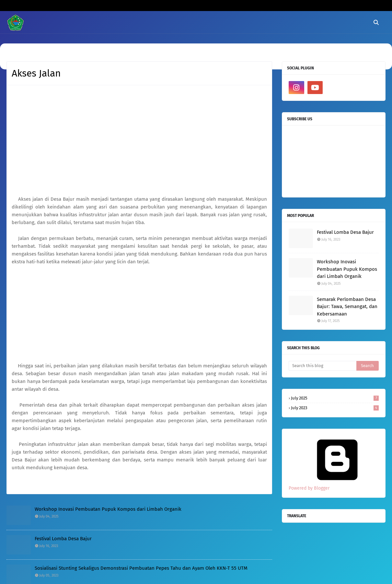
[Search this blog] (323, 366)
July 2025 (335, 398)
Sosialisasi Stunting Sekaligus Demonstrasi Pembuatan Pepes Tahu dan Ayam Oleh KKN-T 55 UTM (141, 568)
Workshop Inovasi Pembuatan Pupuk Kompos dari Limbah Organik (108, 509)
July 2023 (335, 408)
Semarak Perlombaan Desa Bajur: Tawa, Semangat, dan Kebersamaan (347, 307)
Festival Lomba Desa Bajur (63, 539)
